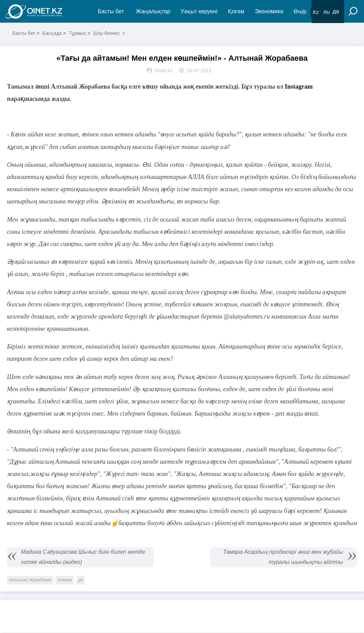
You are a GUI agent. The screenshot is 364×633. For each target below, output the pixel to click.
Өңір (300, 11)
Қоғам (236, 11)
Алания (65, 580)
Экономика (269, 11)
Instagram (298, 87)
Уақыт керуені (199, 11)
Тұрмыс (77, 33)
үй (80, 580)
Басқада (52, 33)
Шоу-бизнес (107, 33)
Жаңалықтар (153, 11)
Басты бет (111, 11)
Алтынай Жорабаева (30, 580)
